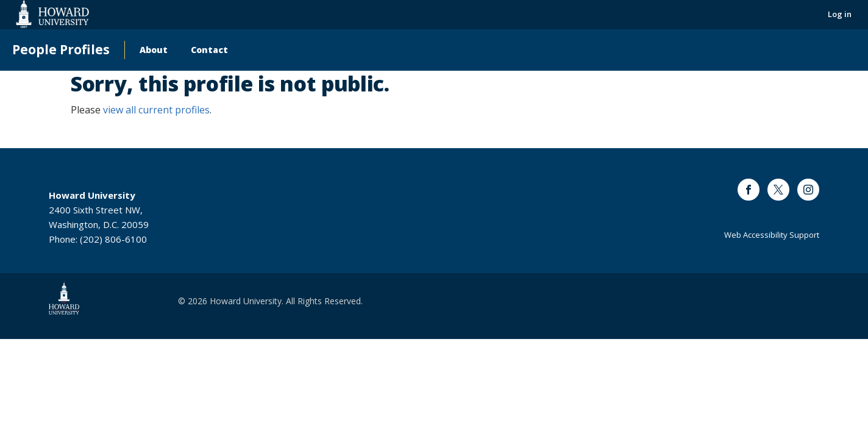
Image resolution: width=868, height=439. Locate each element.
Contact (209, 50)
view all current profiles (156, 110)
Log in (840, 14)
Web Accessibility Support (772, 235)
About (154, 50)
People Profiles (61, 50)
